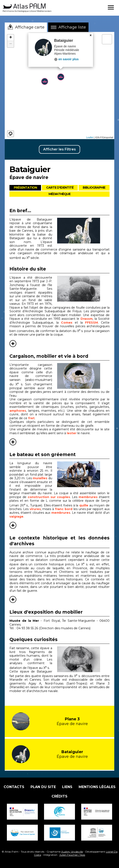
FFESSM (92, 323)
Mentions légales (97, 787)
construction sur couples (49, 497)
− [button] (11, 44)
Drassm (87, 319)
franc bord (64, 509)
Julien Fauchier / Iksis (72, 855)
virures (35, 509)
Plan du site (43, 787)
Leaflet (90, 137)
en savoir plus (66, 59)
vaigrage (16, 517)
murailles (40, 478)
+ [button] (11, 38)
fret (31, 418)
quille (84, 505)
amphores (18, 411)
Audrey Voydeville (72, 852)
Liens (67, 787)
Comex (67, 323)
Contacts (14, 787)
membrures (88, 497)
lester (72, 433)
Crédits (59, 796)
